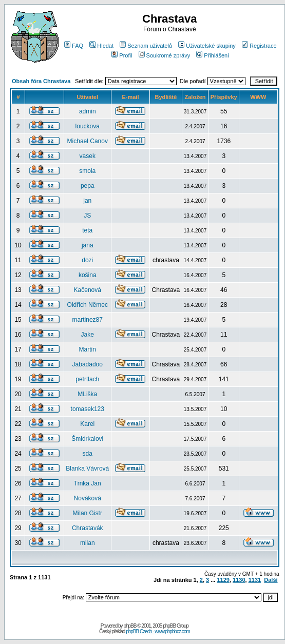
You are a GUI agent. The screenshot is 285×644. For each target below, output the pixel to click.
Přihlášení (213, 55)
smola (87, 171)
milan (88, 543)
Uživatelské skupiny (207, 46)
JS (87, 216)
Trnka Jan (88, 483)
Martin (88, 349)
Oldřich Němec (88, 305)
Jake (88, 335)
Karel (87, 424)
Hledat (101, 46)
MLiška (87, 394)
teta (87, 230)
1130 (239, 580)
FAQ (74, 46)
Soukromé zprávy (165, 55)
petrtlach (87, 379)
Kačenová (88, 290)
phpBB (130, 626)
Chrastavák (88, 528)
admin (88, 111)
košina (88, 275)
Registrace (259, 46)
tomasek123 (88, 409)
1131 (255, 580)
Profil (122, 55)
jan (87, 201)
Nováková (88, 498)
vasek (88, 156)
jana (88, 245)
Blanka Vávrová (87, 469)
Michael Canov (88, 141)
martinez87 (88, 320)
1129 (223, 580)
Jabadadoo (88, 364)
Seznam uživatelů (146, 46)
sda (88, 454)
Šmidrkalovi (87, 439)
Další (271, 580)
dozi (87, 260)
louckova (88, 126)
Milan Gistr (88, 513)
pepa (88, 186)
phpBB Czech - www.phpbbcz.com (158, 631)
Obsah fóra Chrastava (41, 81)
